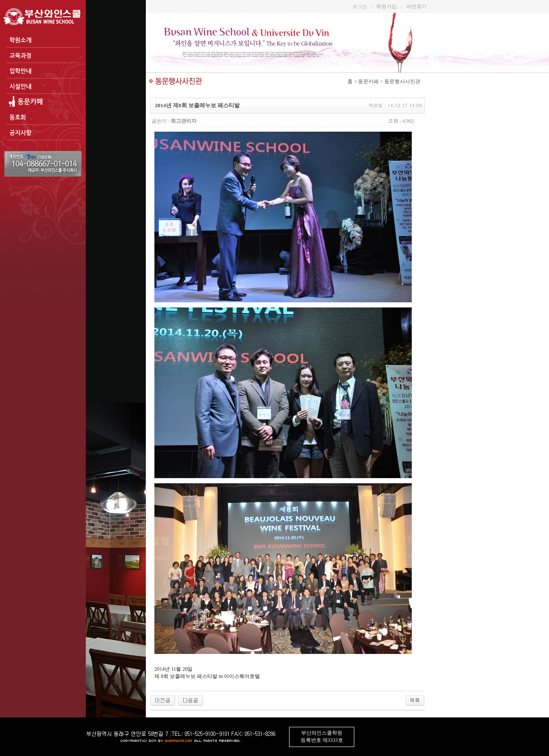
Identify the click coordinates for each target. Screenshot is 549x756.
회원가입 (386, 6)
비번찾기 (416, 6)
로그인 (360, 6)
